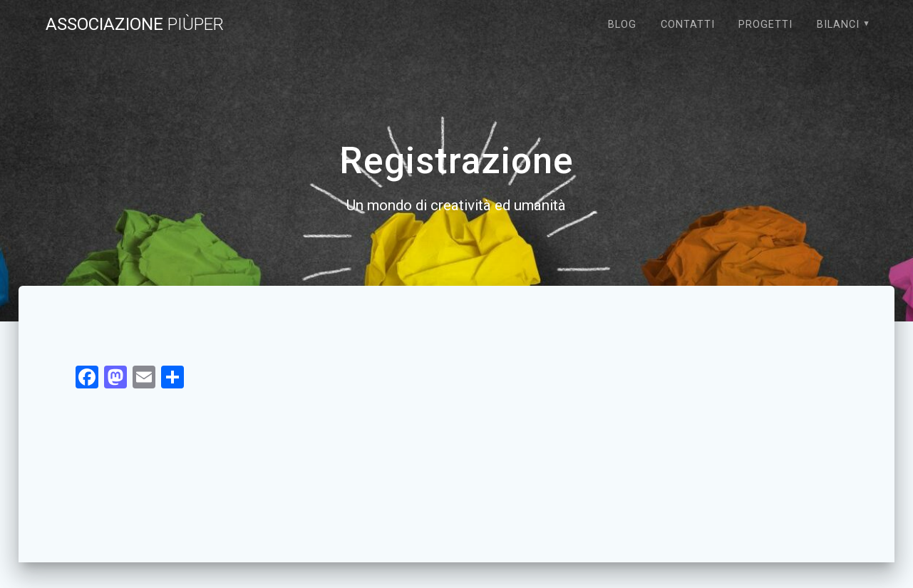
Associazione (135, 24)
